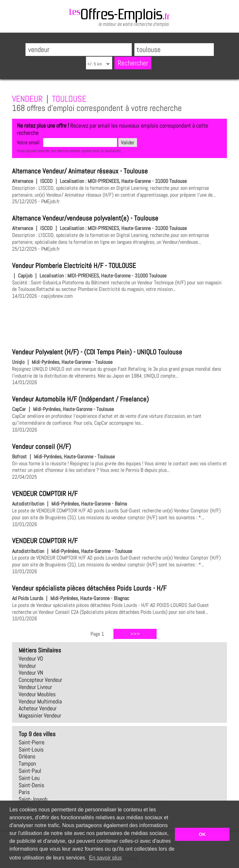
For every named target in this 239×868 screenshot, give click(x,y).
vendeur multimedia (40, 701)
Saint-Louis (31, 750)
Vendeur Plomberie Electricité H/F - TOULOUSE (74, 266)
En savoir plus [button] (105, 858)
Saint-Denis (31, 785)
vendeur (27, 666)
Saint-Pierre (32, 742)
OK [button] (202, 834)
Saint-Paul (30, 771)
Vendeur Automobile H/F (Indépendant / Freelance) (80, 399)
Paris (24, 792)
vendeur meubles (37, 694)
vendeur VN (31, 673)
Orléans (27, 756)
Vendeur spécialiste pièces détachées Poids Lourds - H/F (89, 588)
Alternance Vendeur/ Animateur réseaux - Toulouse (80, 171)
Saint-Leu (29, 778)
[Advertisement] (120, 323)
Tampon (27, 764)
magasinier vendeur (40, 716)
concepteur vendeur (40, 680)
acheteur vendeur (38, 708)
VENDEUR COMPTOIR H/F (45, 494)
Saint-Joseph (33, 799)
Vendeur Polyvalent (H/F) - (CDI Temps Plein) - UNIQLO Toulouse (97, 352)
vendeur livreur (35, 687)
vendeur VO (31, 659)
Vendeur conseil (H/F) (42, 447)
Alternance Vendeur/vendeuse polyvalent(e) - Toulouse (85, 218)
